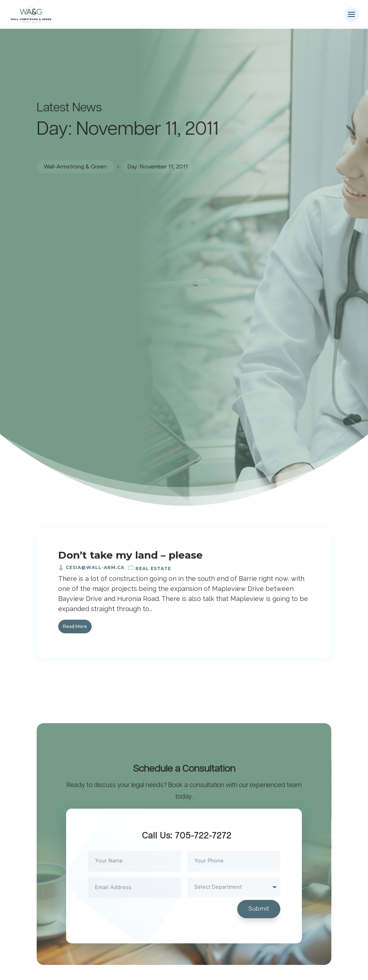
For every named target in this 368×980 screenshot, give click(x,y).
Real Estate (153, 568)
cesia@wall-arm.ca (95, 567)
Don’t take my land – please (130, 555)
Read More (75, 626)
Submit (259, 909)
